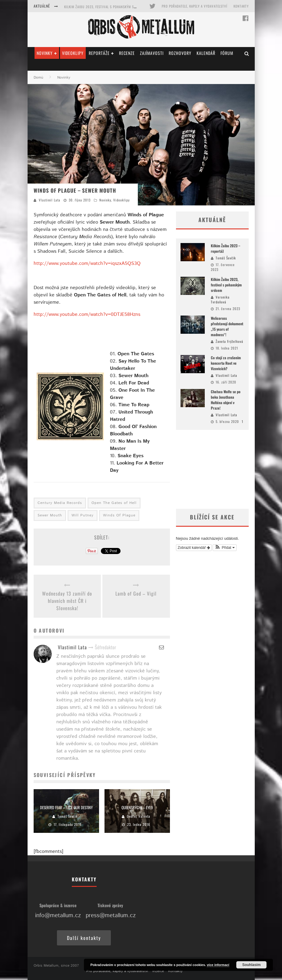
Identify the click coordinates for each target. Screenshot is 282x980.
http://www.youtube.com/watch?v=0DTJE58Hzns (87, 314)
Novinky (45, 53)
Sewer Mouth (50, 515)
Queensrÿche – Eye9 (137, 807)
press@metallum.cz (111, 916)
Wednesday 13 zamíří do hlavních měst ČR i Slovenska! (67, 601)
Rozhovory (180, 53)
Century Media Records (60, 503)
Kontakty (241, 6)
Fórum (227, 53)
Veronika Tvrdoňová (220, 300)
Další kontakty (84, 938)
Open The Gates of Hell (114, 503)
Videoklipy (73, 53)
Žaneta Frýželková (229, 341)
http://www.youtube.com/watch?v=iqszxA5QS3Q (87, 264)
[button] (225, 548)
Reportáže (99, 53)
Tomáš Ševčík (68, 816)
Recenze (127, 53)
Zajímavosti (152, 53)
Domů (38, 78)
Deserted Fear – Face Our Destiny (66, 807)
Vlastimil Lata (50, 200)
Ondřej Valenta (139, 816)
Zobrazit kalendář (194, 548)
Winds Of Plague (119, 515)
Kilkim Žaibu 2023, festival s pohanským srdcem (104, 7)
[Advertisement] (212, 469)
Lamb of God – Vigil (136, 593)
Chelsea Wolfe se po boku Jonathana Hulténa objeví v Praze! (226, 400)
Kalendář (206, 53)
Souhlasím (252, 965)
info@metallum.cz (58, 916)
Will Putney (83, 515)
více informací (218, 965)
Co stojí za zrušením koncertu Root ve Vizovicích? (226, 363)
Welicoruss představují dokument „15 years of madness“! (227, 326)
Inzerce (158, 971)
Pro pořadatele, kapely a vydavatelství (195, 6)
